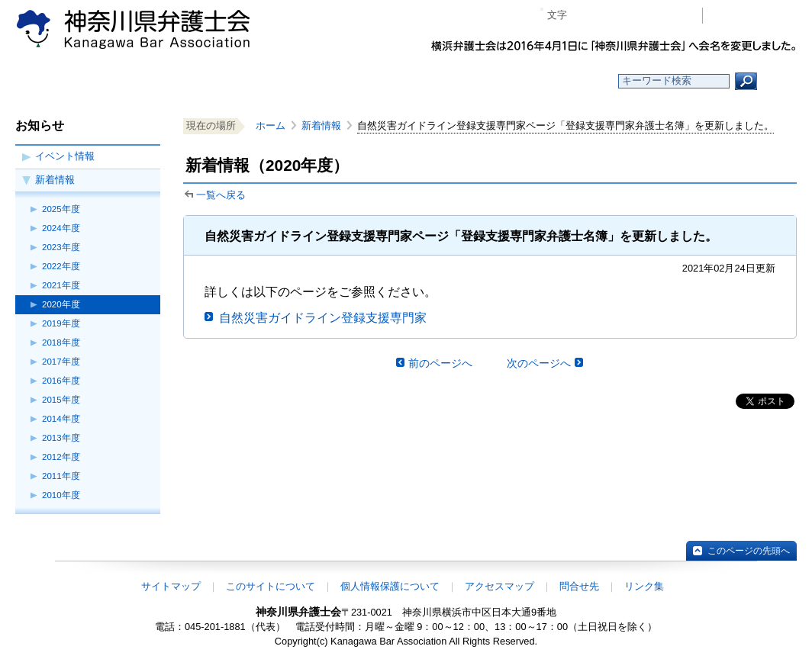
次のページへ (539, 363)
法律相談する (442, 81)
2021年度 (61, 285)
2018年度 (61, 342)
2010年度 (61, 495)
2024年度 (61, 228)
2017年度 (61, 362)
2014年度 (61, 419)
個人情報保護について (390, 586)
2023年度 (61, 247)
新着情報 (55, 180)
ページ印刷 (669, 16)
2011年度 (61, 476)
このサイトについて (271, 586)
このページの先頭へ (749, 551)
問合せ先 (579, 586)
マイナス (585, 16)
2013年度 (61, 438)
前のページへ (440, 363)
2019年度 (61, 323)
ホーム (110, 81)
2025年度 (61, 209)
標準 (608, 16)
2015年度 (61, 400)
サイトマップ (171, 586)
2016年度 (61, 381)
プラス (632, 16)
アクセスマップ (499, 586)
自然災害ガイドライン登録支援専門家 (323, 318)
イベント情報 (65, 156)
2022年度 (61, 266)
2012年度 (61, 457)
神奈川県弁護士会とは (332, 81)
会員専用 (754, 16)
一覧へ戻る (221, 195)
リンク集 (644, 586)
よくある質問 (554, 81)
